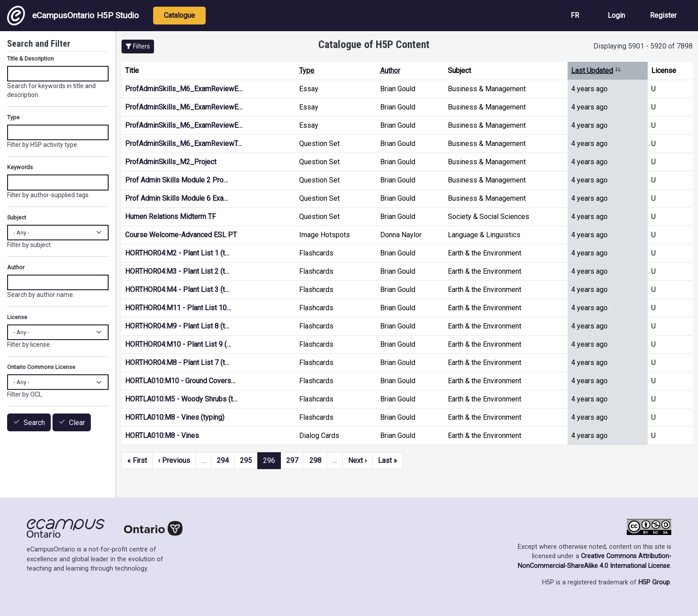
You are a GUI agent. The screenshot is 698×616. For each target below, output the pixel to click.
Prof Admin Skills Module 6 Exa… (177, 198)
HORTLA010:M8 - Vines (162, 436)
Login (616, 15)
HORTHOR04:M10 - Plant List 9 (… (178, 344)
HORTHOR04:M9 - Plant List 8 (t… (177, 326)
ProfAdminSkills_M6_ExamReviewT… (183, 144)
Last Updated (596, 71)
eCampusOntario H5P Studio (73, 16)
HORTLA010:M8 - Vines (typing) (175, 417)
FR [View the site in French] (575, 15)
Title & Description (30, 59)
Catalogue (179, 15)
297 (292, 460)
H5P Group (654, 582)
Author (390, 71)
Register (663, 15)
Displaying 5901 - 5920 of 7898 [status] (643, 46)
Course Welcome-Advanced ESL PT (181, 235)
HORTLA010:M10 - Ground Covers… (180, 381)
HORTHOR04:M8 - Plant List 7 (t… (177, 363)
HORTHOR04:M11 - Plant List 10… (178, 308)
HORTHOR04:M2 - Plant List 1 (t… (177, 253)
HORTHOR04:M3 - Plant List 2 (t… (177, 271)
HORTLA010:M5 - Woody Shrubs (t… (181, 399)
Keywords (20, 167)
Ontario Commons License (41, 367)
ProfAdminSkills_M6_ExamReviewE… (184, 89)
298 (315, 460)
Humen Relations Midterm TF (170, 217)
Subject (17, 217)
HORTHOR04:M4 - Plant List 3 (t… (177, 290)
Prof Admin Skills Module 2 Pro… (177, 180)
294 (223, 460)
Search (34, 423)
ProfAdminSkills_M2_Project (171, 162)
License (17, 317)
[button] (138, 47)
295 (246, 460)
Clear (77, 423)
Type (307, 71)
